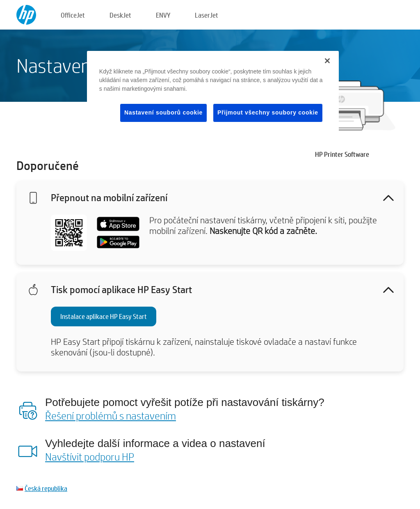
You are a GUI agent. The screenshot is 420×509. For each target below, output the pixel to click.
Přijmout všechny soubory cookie (268, 112)
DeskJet (120, 15)
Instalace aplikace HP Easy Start (104, 316)
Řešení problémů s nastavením (111, 415)
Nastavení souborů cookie (163, 112)
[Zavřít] (327, 61)
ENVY (163, 15)
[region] (213, 93)
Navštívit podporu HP (90, 456)
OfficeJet (73, 15)
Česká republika (46, 488)
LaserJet (207, 15)
